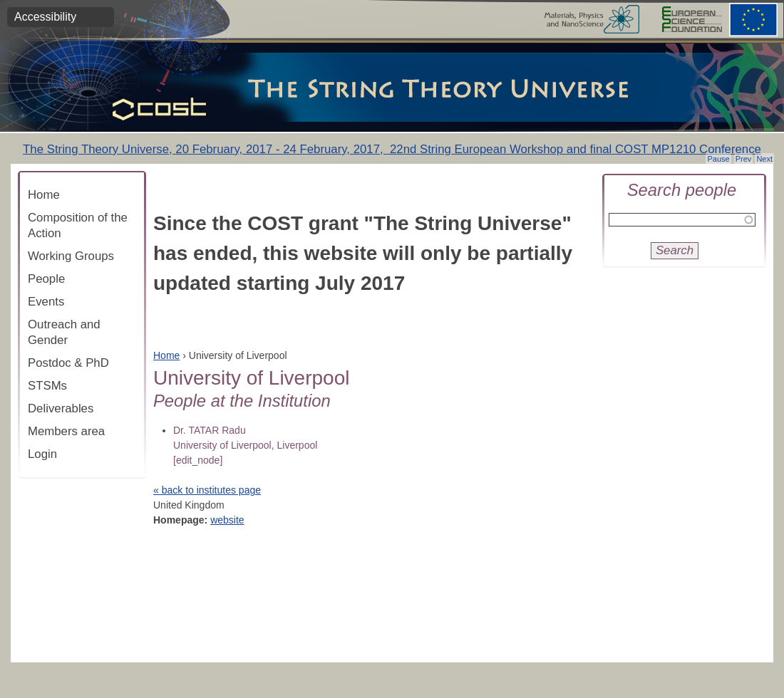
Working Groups (71, 256)
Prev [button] (744, 159)
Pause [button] (718, 159)
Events (46, 302)
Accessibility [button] (45, 17)
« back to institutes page (207, 490)
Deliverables (61, 408)
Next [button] (764, 159)
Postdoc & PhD (68, 363)
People (46, 279)
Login (42, 454)
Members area (66, 431)
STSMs (47, 386)
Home (44, 195)
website (227, 520)
